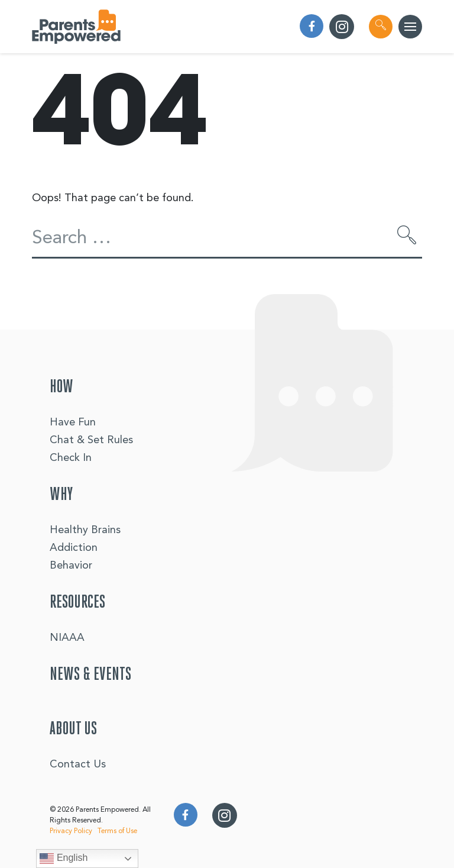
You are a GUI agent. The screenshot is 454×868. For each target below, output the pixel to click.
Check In (71, 458)
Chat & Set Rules (91, 440)
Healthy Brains (85, 530)
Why (61, 495)
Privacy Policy (71, 831)
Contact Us (78, 764)
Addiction (74, 548)
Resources (77, 603)
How (61, 388)
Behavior (71, 566)
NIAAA (67, 638)
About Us (73, 730)
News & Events (90, 675)
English (64, 859)
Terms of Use (117, 831)
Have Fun (73, 422)
